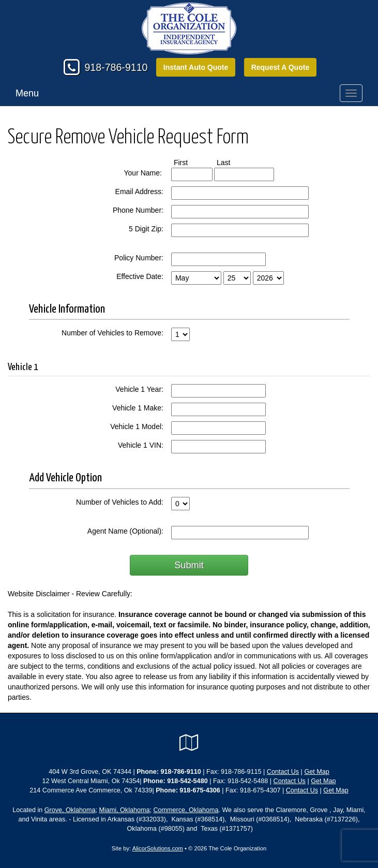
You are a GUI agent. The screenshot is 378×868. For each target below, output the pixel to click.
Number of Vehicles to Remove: (112, 333)
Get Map (316, 772)
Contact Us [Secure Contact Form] (283, 772)
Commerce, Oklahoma (186, 810)
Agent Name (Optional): (125, 531)
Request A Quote (281, 67)
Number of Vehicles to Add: (120, 502)
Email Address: (139, 192)
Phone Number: (138, 210)
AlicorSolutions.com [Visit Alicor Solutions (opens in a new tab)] (158, 848)
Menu (27, 93)
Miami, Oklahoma (124, 810)
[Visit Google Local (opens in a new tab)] (189, 743)
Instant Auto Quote (196, 67)
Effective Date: (140, 276)
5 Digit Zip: (146, 229)
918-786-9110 (116, 67)
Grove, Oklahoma (70, 810)
